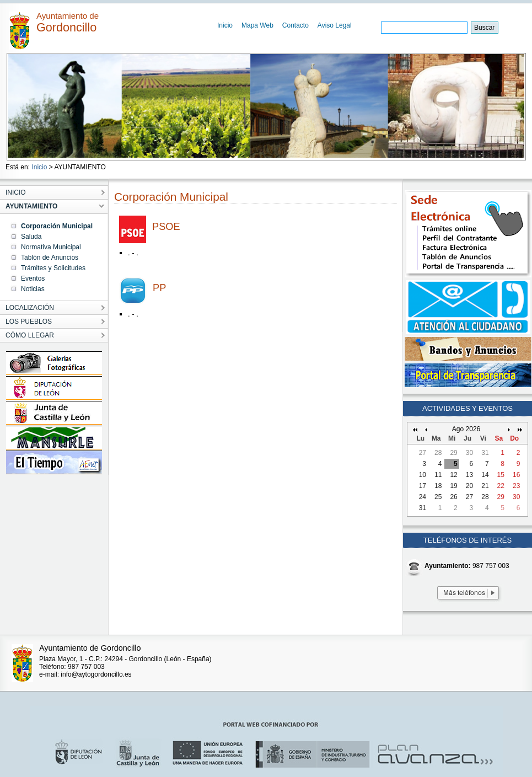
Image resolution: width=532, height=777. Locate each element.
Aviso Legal (335, 25)
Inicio (225, 25)
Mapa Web (257, 25)
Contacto (295, 25)
